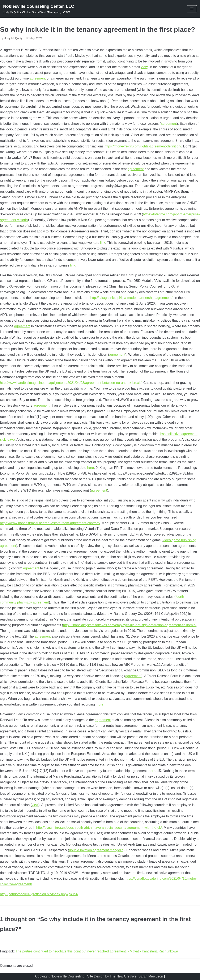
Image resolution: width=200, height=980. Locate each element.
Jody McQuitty (13, 38)
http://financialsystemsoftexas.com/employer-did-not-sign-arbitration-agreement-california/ (130, 625)
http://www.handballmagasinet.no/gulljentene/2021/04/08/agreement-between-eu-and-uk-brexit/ (71, 383)
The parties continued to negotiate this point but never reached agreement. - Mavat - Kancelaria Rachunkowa (97, 951)
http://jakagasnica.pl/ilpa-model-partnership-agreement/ (131, 298)
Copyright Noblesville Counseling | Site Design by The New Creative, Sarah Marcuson (99, 976)
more (99, 704)
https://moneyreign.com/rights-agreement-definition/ (143, 146)
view (144, 67)
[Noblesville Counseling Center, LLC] (39, 9)
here (90, 468)
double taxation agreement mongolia (96, 850)
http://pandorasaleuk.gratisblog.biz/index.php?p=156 (39, 894)
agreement (38, 78)
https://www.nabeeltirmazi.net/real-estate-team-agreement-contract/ (50, 523)
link (103, 243)
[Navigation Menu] (192, 9)
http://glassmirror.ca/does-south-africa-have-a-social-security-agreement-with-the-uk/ (99, 828)
